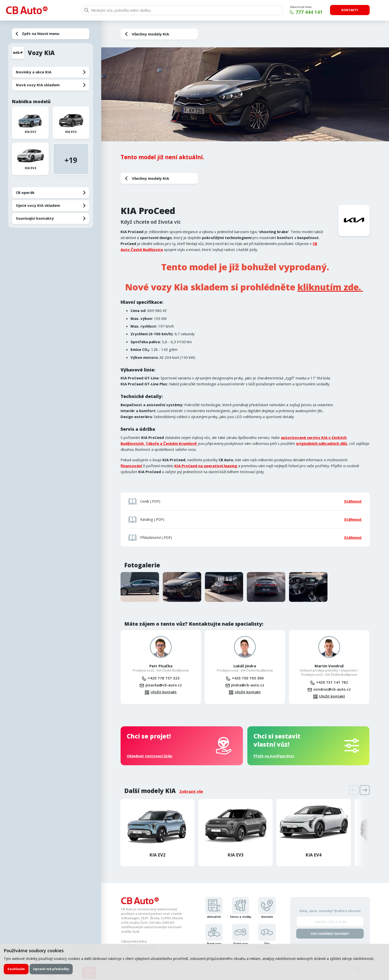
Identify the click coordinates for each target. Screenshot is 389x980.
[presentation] (354, 790)
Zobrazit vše (191, 791)
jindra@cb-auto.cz (248, 685)
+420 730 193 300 (248, 678)
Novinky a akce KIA (34, 72)
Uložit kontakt (164, 692)
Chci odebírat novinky (330, 934)
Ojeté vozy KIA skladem (38, 205)
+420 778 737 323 (164, 678)
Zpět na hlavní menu (41, 33)
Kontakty (350, 10)
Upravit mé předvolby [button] (51, 969)
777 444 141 (309, 12)
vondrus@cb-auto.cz (332, 689)
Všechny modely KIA (150, 34)
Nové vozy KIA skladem (38, 85)
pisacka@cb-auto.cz (164, 685)
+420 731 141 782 (332, 682)
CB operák (25, 192)
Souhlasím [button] (16, 969)
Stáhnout (353, 501)
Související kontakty (35, 218)
